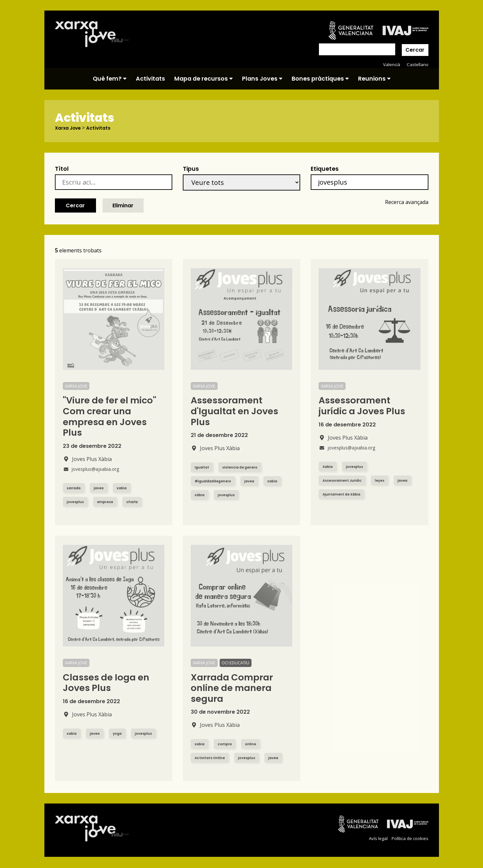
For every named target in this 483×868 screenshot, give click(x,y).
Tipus (191, 169)
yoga (122, 733)
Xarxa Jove (70, 128)
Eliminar (123, 205)
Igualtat (204, 467)
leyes (387, 480)
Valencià (390, 64)
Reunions (374, 79)
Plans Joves (262, 79)
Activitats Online (212, 758)
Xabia (329, 466)
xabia (128, 488)
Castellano (417, 64)
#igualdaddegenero (217, 481)
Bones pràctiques (320, 79)
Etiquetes (325, 169)
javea (103, 488)
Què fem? (110, 79)
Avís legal (374, 839)
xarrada (75, 488)
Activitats (150, 79)
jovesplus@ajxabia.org (95, 469)
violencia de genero (247, 467)
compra (228, 744)
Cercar (415, 50)
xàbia (226, 495)
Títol (62, 169)
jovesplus (77, 502)
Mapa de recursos (204, 79)
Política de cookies (408, 839)
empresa (109, 502)
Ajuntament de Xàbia (370, 494)
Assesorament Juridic (346, 480)
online (256, 744)
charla (139, 502)
